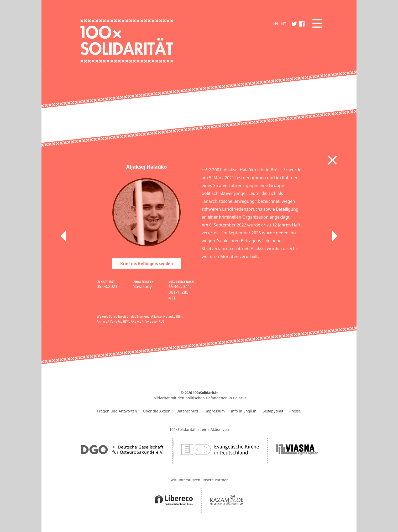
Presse (295, 411)
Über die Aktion (157, 411)
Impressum (215, 411)
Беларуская (273, 411)
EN (275, 23)
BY (284, 23)
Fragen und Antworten (117, 411)
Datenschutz (187, 411)
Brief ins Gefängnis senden (147, 264)
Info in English (244, 411)
